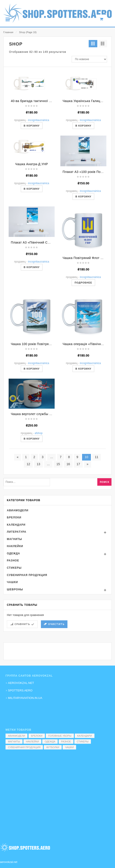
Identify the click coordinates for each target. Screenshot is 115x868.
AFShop (39, 487)
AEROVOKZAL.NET (21, 683)
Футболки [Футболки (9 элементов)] (53, 747)
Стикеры (14, 622)
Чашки (12, 636)
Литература (17, 586)
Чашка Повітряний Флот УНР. (85, 312)
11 (97, 511)
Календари (16, 579)
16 (68, 518)
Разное (13, 615)
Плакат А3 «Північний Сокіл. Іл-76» (38, 296)
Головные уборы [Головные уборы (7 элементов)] (60, 736)
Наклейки (15, 600)
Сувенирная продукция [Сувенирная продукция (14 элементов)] (24, 747)
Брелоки (14, 572)
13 (38, 518)
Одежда (13, 608)
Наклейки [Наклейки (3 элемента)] (32, 742)
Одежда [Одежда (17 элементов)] (50, 742)
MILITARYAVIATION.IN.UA (25, 698)
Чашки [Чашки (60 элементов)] (69, 747)
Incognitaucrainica (39, 174)
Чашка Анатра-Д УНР (32, 218)
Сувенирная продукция (27, 629)
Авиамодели (18, 564)
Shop (22, 32)
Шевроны (15, 643)
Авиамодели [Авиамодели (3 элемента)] (16, 736)
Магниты (14, 593)
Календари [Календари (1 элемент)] (85, 736)
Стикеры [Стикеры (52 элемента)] (83, 742)
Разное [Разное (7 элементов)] (66, 742)
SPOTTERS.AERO (20, 690)
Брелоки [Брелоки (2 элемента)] (37, 736)
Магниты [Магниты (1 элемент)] (14, 742)
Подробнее (83, 336)
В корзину (32, 180)
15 (58, 518)
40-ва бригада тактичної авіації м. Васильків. (45, 155)
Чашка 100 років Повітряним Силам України (45, 398)
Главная (8, 32)
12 (28, 518)
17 (78, 518)
